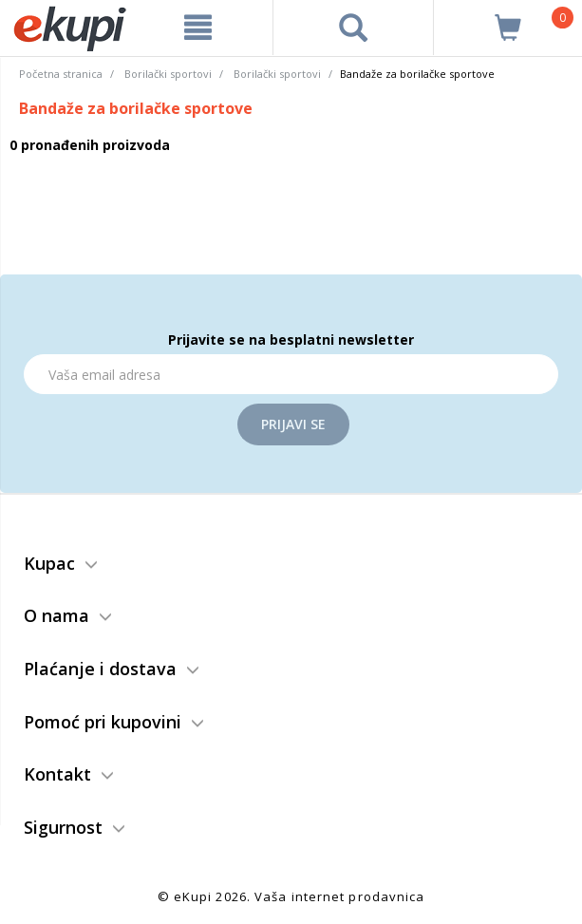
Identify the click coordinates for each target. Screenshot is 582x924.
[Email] (291, 374)
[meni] (198, 28)
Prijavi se (293, 424)
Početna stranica (61, 74)
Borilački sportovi (168, 74)
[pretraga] (353, 28)
